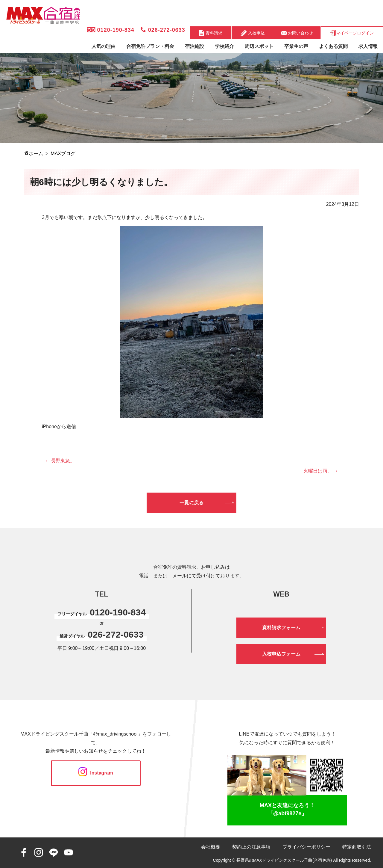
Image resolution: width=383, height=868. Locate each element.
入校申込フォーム (281, 654)
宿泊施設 (194, 46)
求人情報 (368, 46)
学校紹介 (224, 46)
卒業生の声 (296, 46)
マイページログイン (352, 33)
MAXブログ (63, 154)
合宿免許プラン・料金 (150, 46)
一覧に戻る (191, 503)
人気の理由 (104, 46)
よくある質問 (333, 46)
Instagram (96, 773)
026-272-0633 (163, 30)
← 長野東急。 (60, 461)
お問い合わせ (297, 33)
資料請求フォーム (281, 628)
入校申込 (253, 33)
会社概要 (211, 847)
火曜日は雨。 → (321, 471)
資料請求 (211, 33)
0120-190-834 (111, 30)
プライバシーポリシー (306, 847)
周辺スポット (259, 46)
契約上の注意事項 (251, 847)
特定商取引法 (357, 847)
